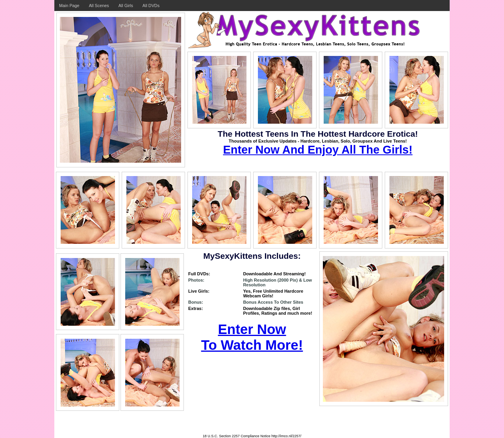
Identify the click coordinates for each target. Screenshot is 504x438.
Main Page (69, 6)
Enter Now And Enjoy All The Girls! (318, 150)
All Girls (126, 6)
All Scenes (99, 6)
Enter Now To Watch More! (252, 337)
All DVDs (151, 6)
